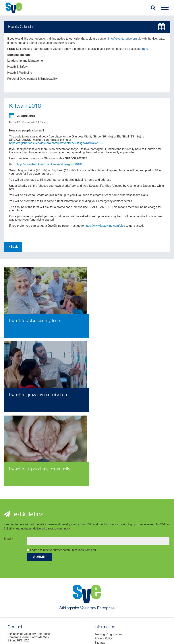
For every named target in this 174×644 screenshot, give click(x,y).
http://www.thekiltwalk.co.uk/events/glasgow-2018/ (50, 164)
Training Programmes (108, 563)
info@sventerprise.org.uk (124, 39)
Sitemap (100, 572)
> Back (13, 247)
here (145, 49)
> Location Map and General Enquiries (32, 586)
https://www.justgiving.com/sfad (105, 226)
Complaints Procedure (109, 576)
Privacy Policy (104, 567)
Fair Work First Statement (111, 580)
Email (8, 468)
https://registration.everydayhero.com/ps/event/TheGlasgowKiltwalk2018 (56, 143)
